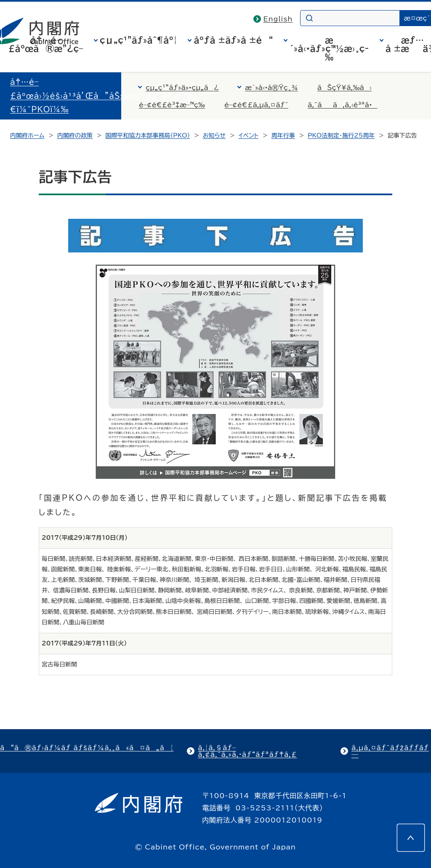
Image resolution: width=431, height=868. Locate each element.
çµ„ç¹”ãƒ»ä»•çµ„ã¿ (182, 88)
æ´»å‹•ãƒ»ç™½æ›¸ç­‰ (329, 48)
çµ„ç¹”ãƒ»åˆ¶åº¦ (138, 40)
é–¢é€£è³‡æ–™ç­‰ (172, 105)
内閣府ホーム (27, 135)
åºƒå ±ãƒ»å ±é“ (233, 40)
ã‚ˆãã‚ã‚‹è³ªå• (343, 105)
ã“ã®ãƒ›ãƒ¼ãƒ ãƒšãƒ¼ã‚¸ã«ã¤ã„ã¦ (87, 748)
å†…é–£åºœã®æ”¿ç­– (46, 44)
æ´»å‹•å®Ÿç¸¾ (271, 88)
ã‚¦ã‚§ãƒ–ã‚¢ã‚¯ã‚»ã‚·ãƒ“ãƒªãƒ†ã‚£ (247, 751)
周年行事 (283, 135)
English (278, 19)
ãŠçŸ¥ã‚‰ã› (345, 88)
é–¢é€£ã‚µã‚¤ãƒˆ (256, 105)
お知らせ (214, 135)
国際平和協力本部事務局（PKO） (148, 135)
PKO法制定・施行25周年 (341, 135)
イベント (248, 135)
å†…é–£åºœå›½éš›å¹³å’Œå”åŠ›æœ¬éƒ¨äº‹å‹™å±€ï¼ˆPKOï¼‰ (105, 96)
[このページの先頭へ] (411, 838)
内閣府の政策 (75, 135)
